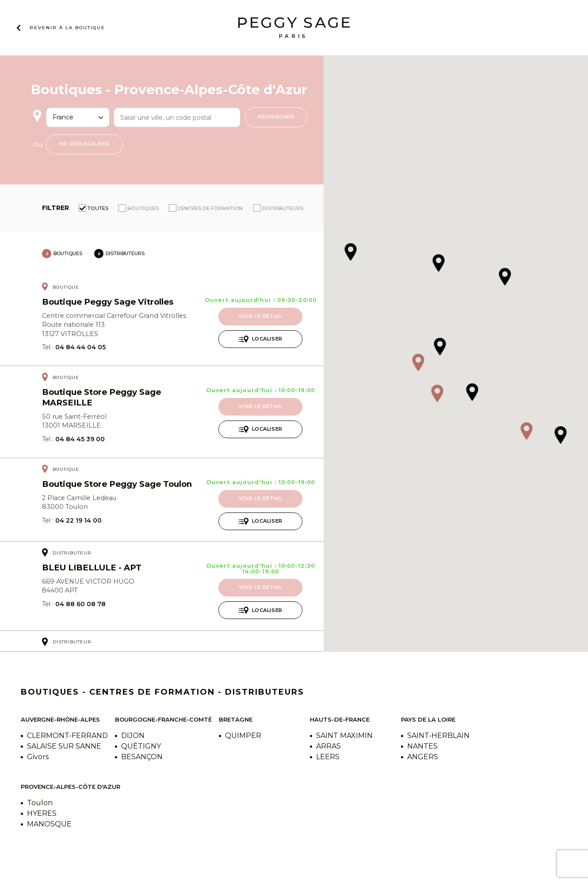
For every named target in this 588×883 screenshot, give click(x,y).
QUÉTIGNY (141, 746)
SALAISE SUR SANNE (64, 746)
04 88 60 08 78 (80, 604)
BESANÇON (142, 757)
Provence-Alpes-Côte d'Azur (71, 787)
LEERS (328, 757)
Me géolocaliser (84, 144)
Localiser (267, 339)
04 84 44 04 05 (80, 347)
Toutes (98, 208)
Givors (38, 757)
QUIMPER (243, 736)
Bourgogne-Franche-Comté (163, 719)
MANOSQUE (49, 824)
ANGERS (423, 757)
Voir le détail (260, 316)
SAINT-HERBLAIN (438, 736)
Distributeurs (283, 208)
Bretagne (236, 719)
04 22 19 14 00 (78, 520)
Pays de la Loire (428, 719)
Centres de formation (210, 208)
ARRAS (328, 746)
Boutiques (143, 208)
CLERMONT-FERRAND (67, 736)
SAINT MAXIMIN (344, 736)
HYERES (42, 813)
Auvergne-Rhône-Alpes (60, 719)
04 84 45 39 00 (80, 439)
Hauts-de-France (340, 719)
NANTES (422, 746)
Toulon (40, 803)
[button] (418, 363)
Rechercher (276, 117)
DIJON (133, 736)
